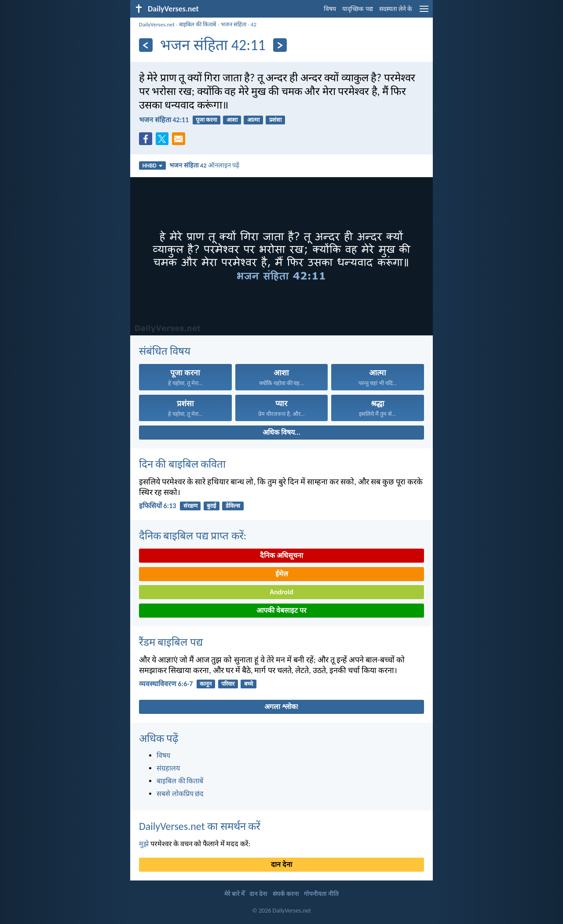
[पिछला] (146, 45)
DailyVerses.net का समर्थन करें (200, 826)
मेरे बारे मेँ (234, 894)
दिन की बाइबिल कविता (182, 464)
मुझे (144, 844)
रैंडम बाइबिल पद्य (171, 642)
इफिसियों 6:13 (157, 506)
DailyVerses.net (157, 24)
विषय (330, 9)
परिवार (228, 684)
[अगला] (280, 45)
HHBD (152, 166)
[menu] (424, 12)
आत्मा (253, 120)
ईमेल (282, 574)
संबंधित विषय (165, 351)
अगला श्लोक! (281, 707)
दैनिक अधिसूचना (281, 555)
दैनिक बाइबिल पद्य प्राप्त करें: (193, 536)
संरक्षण (190, 506)
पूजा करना (206, 120)
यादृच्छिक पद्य (357, 9)
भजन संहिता (234, 24)
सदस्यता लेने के (396, 9)
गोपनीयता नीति (321, 894)
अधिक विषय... (281, 432)
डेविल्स (233, 506)
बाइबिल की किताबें (197, 24)
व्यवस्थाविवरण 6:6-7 (166, 684)
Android (281, 592)
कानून (206, 684)
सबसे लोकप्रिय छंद (180, 794)
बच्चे (249, 684)
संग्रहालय (168, 768)
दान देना (281, 864)
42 (254, 24)
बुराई (211, 506)
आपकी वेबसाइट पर (281, 610)
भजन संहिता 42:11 (164, 120)
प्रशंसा (275, 120)
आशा (232, 120)
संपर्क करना (286, 894)
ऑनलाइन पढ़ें (204, 165)
